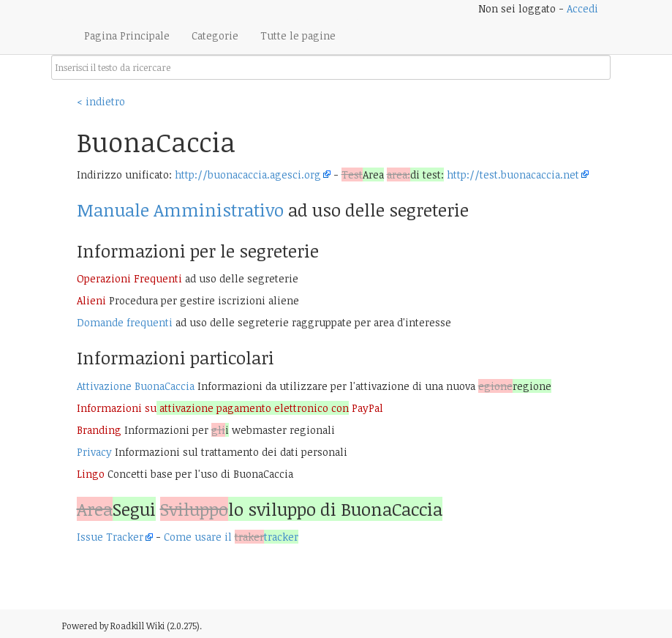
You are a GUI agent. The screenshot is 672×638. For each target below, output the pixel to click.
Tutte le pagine (298, 35)
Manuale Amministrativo (180, 210)
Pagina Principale (127, 35)
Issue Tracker (110, 537)
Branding (99, 430)
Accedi (582, 8)
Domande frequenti (125, 322)
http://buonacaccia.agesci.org (248, 174)
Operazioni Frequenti (129, 278)
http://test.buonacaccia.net (513, 174)
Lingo (91, 474)
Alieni (91, 300)
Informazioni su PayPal (230, 408)
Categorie (215, 35)
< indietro (101, 101)
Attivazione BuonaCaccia (136, 386)
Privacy (94, 452)
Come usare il (231, 537)
